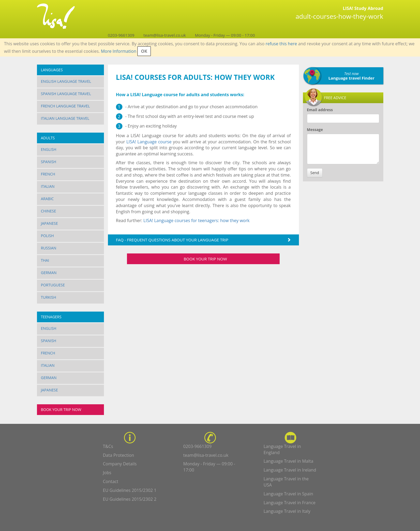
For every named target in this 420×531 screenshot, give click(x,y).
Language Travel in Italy (287, 511)
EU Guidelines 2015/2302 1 (130, 490)
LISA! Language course (149, 142)
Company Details (120, 464)
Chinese (49, 211)
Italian (48, 186)
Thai (45, 260)
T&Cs (108, 446)
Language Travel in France (290, 503)
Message (315, 130)
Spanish (49, 162)
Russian (49, 248)
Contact (110, 481)
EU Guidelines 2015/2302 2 (130, 499)
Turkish (49, 297)
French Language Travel (65, 106)
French (48, 174)
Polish (48, 236)
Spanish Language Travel (66, 94)
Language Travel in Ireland (290, 470)
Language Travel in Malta (288, 461)
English (49, 149)
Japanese (50, 223)
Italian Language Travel (65, 118)
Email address (320, 110)
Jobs (107, 473)
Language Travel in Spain (288, 494)
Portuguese (53, 285)
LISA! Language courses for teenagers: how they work (196, 220)
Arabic (47, 199)
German (49, 273)
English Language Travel (66, 81)
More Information (119, 51)
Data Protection (119, 455)
